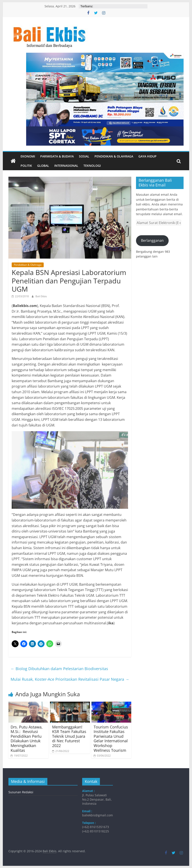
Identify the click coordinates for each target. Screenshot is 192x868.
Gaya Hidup (147, 156)
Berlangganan (152, 240)
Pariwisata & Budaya (57, 156)
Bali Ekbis (41, 296)
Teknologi (92, 166)
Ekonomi (28, 156)
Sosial (84, 156)
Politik (26, 166)
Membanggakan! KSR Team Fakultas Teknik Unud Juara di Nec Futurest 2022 (69, 736)
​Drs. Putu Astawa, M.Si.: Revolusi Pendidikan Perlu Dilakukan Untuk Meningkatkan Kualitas (27, 739)
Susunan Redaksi (21, 792)
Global (43, 166)
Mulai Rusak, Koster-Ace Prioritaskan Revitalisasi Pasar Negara (70, 679)
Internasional (66, 166)
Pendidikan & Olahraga (114, 156)
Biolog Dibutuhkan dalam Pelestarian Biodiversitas (59, 669)
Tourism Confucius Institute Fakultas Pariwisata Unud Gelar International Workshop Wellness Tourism (111, 739)
